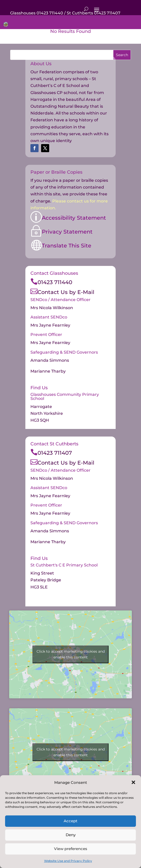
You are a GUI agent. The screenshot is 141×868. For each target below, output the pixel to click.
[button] (133, 782)
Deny (71, 835)
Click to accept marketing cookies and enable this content (71, 654)
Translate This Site (67, 246)
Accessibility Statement (74, 218)
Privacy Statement (67, 232)
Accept (70, 821)
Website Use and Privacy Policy (68, 861)
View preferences (71, 849)
